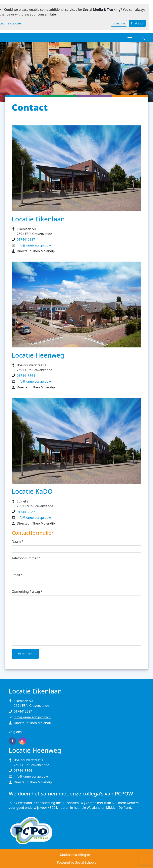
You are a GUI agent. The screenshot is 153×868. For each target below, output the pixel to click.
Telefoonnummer (26, 558)
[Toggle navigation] (130, 38)
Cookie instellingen (75, 855)
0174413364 (26, 376)
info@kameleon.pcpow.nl (36, 245)
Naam (18, 541)
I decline (119, 23)
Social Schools (86, 862)
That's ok (137, 23)
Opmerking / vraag (27, 592)
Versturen (25, 654)
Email (17, 575)
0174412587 (26, 240)
